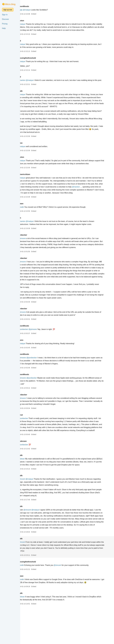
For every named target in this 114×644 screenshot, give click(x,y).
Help (4, 28)
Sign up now (8, 10)
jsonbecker (33, 253)
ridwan (31, 222)
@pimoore (32, 256)
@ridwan (32, 486)
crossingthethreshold (37, 61)
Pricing (5, 24)
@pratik (31, 225)
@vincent (32, 509)
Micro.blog (10, 4)
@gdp (31, 10)
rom (30, 236)
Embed (44, 14)
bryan (31, 155)
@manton (32, 83)
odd (30, 44)
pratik (31, 97)
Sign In (5, 15)
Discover (5, 19)
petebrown (33, 468)
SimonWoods (34, 6)
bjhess (31, 364)
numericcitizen (34, 189)
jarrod (31, 439)
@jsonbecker (33, 353)
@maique (37, 10)
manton (31, 21)
